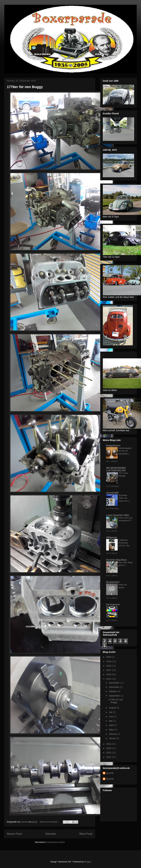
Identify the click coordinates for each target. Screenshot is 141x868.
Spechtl (110, 773)
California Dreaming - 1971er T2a (124, 543)
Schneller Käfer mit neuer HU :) (124, 498)
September (115, 696)
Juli (111, 712)
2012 (109, 753)
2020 (109, 657)
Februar (113, 734)
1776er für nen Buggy (25, 87)
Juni (111, 717)
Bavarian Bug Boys (116, 560)
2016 (109, 674)
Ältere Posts (86, 834)
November (114, 687)
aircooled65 (112, 493)
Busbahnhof (113, 582)
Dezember (114, 683)
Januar (113, 738)
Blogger (88, 862)
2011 (109, 757)
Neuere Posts (14, 834)
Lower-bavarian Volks (118, 515)
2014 (109, 744)
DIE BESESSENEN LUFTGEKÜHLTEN (116, 469)
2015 (109, 679)
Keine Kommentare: (49, 822)
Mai (111, 721)
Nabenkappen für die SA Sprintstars (125, 451)
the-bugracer (113, 604)
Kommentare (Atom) (55, 842)
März (112, 730)
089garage (112, 537)
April (111, 725)
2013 (109, 748)
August (113, 708)
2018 (109, 666)
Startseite (51, 834)
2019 (109, 661)
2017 (109, 670)
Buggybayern (113, 445)
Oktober (113, 691)
